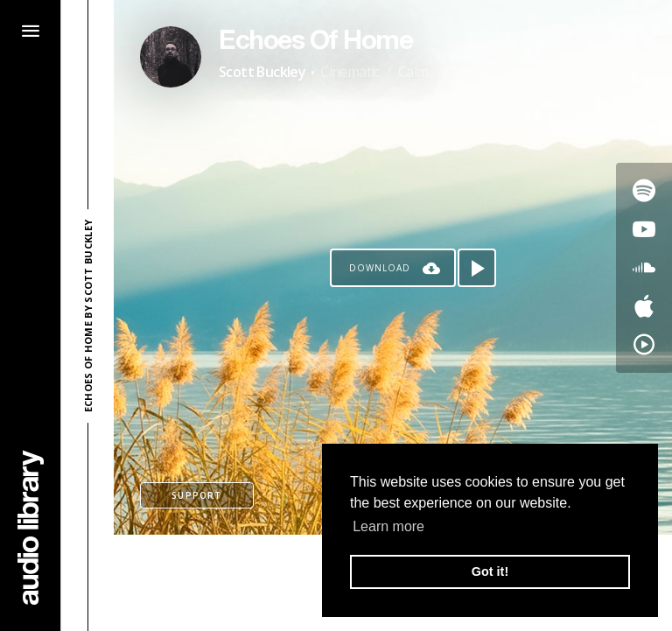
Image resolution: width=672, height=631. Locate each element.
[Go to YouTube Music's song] (644, 345)
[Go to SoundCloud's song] (644, 268)
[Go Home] (31, 527)
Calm (413, 72)
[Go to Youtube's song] (644, 229)
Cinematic (350, 72)
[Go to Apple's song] (644, 306)
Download (380, 268)
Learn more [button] (388, 526)
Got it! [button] (490, 571)
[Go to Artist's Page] (171, 57)
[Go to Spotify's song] (644, 191)
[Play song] (477, 268)
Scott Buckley (262, 72)
